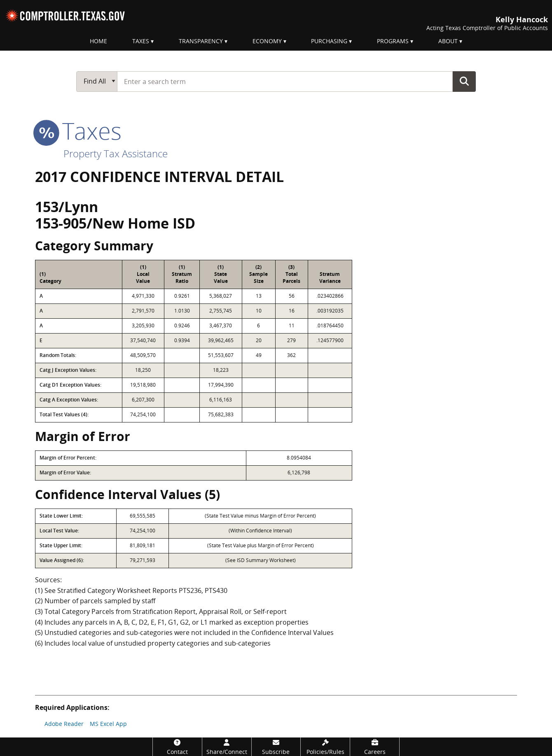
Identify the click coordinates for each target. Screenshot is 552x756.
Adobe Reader (64, 724)
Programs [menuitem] (393, 41)
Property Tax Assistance (116, 153)
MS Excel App (108, 724)
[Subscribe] (276, 747)
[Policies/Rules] (325, 747)
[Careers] (375, 747)
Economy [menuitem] (267, 41)
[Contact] (177, 747)
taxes (78, 131)
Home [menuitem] (98, 41)
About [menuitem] (448, 41)
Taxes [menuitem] (141, 41)
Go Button (464, 81)
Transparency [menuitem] (201, 41)
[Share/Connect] (227, 747)
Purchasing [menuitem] (329, 41)
